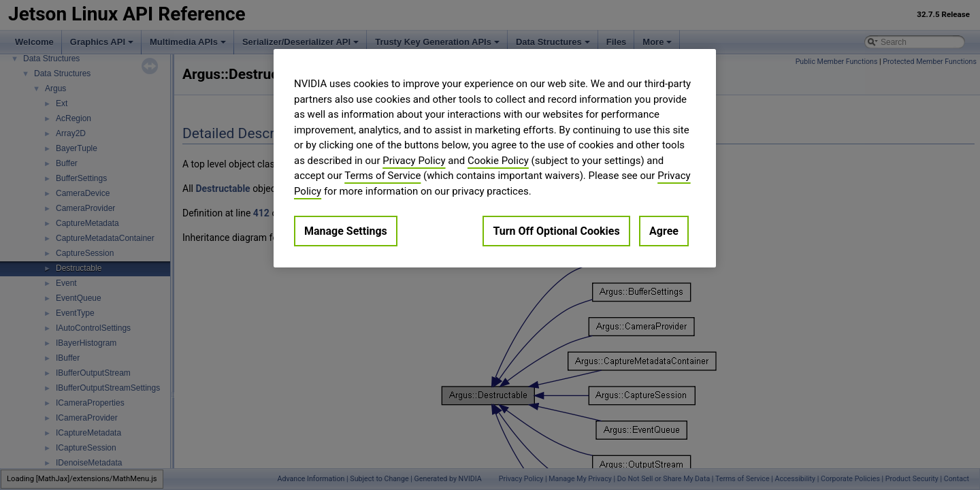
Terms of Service (382, 176)
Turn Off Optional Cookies (556, 231)
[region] (495, 158)
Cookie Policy (498, 161)
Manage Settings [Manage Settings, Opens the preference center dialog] (346, 231)
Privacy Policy (414, 161)
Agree (664, 231)
